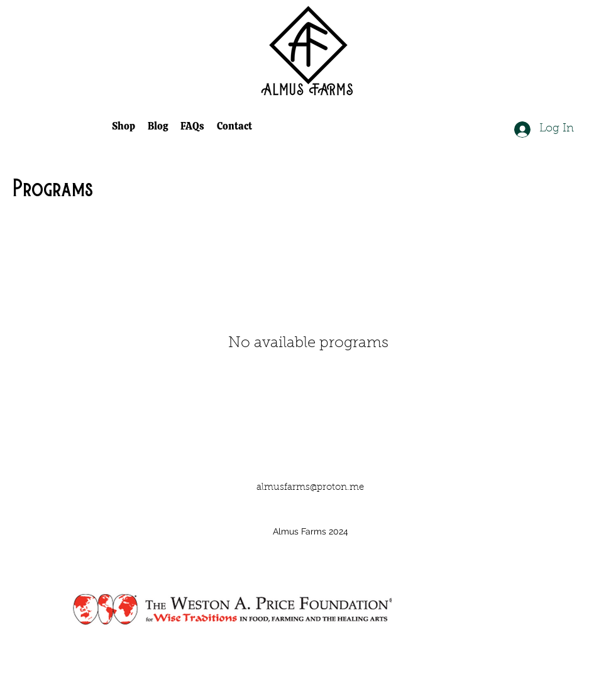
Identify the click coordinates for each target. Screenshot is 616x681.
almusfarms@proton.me (310, 488)
